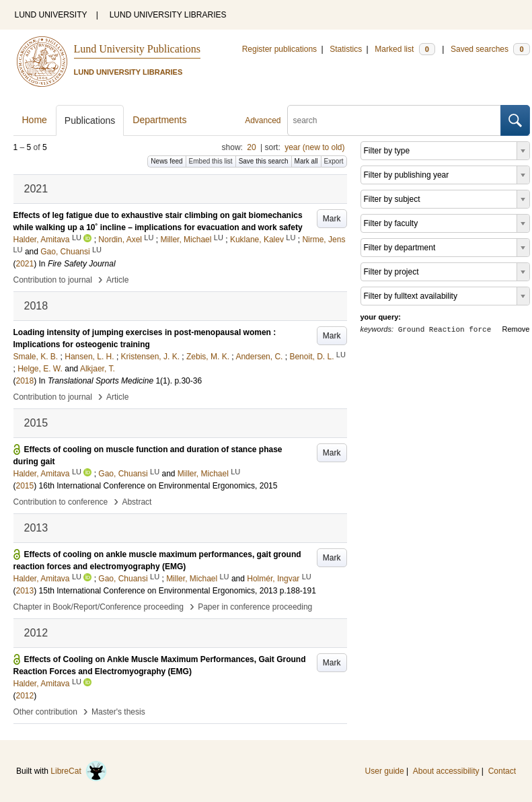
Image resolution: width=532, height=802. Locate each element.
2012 (25, 696)
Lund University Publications (137, 49)
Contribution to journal (53, 280)
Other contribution (45, 712)
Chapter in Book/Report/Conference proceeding (99, 607)
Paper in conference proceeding (255, 607)
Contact (502, 771)
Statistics (346, 49)
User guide (385, 771)
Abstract (137, 502)
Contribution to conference (61, 502)
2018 (25, 381)
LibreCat (79, 771)
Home (35, 120)
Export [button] (334, 161)
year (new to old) (314, 147)
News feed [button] (166, 161)
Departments (159, 120)
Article (117, 280)
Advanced (263, 120)
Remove (516, 329)
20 (251, 147)
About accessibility (446, 771)
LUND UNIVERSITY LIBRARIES (168, 15)
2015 (25, 486)
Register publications (279, 49)
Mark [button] (332, 219)
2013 (25, 591)
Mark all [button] (306, 161)
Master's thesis (118, 712)
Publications (90, 120)
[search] (394, 120)
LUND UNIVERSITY (51, 15)
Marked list (405, 49)
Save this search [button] (264, 161)
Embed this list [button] (211, 161)
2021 (25, 264)
